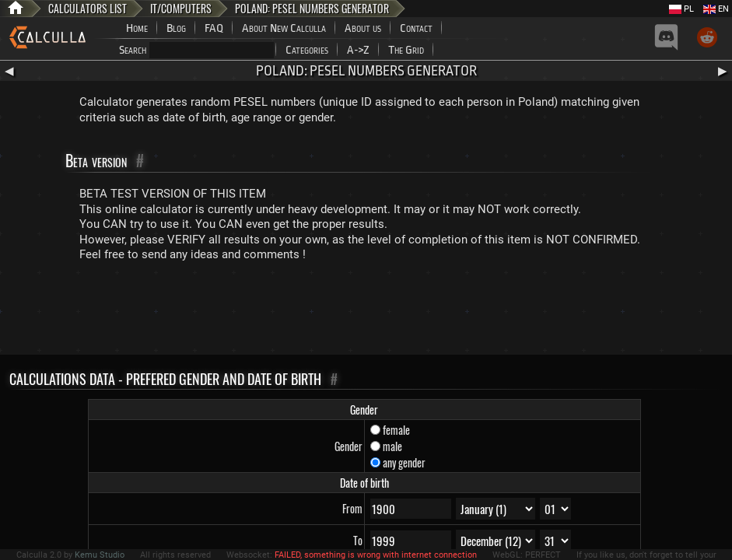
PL (681, 9)
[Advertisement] (366, 312)
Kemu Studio (100, 555)
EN (716, 9)
